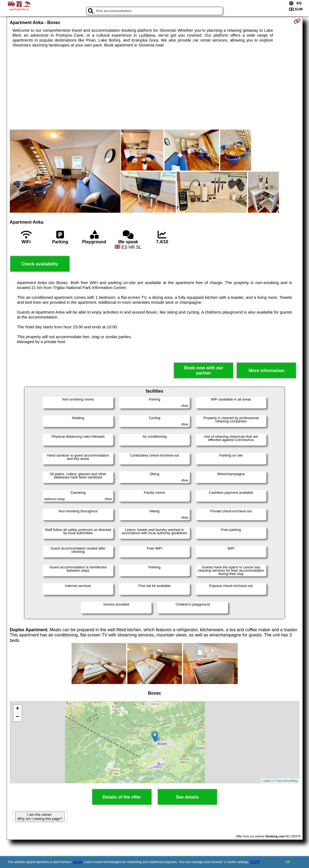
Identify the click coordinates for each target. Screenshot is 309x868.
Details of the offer (122, 797)
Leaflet (267, 781)
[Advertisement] (155, 89)
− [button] (18, 717)
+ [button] (18, 709)
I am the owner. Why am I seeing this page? (40, 817)
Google (78, 862)
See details (187, 797)
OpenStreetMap (287, 781)
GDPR (255, 862)
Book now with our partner (204, 370)
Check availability (40, 264)
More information (267, 371)
